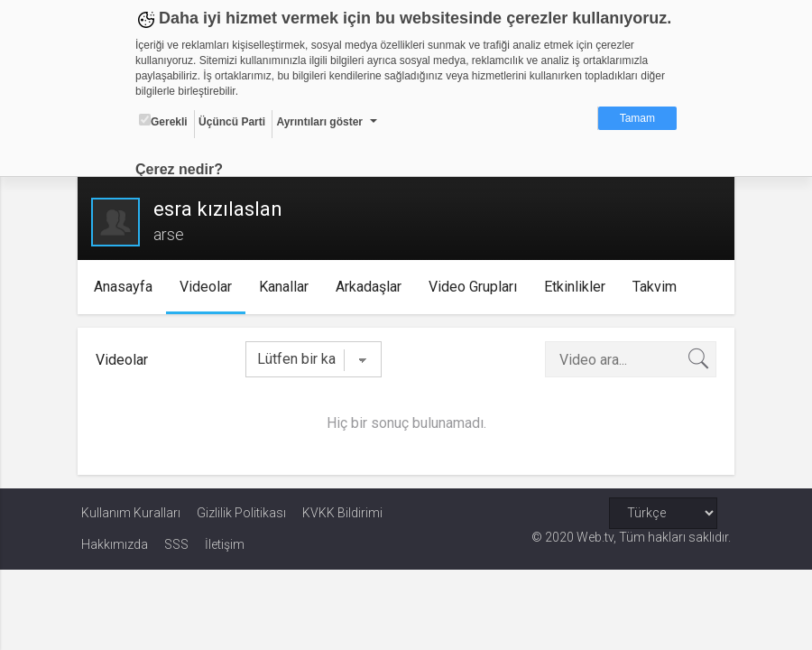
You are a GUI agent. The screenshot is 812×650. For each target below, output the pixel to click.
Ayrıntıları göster (319, 122)
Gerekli (163, 121)
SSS (176, 544)
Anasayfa (127, 287)
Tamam (637, 118)
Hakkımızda (115, 544)
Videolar (209, 287)
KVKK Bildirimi (342, 513)
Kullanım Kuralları (131, 513)
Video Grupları (476, 287)
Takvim (658, 287)
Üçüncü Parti (232, 122)
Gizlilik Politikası (241, 513)
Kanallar (287, 287)
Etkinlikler (578, 287)
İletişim (225, 544)
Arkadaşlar (372, 287)
